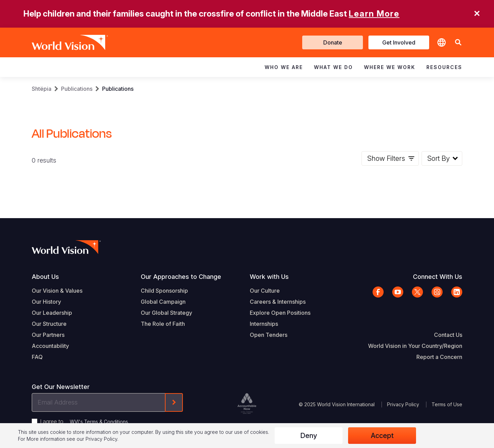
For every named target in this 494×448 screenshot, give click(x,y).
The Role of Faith (163, 324)
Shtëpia (42, 89)
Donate (333, 42)
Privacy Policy (403, 404)
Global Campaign (163, 302)
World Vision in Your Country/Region (415, 346)
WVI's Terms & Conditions (99, 422)
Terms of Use (447, 404)
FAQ (37, 357)
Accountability (50, 346)
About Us (45, 277)
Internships (264, 324)
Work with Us (269, 277)
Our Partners (48, 335)
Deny (309, 436)
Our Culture (265, 291)
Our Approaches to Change (181, 277)
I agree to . (85, 421)
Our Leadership (52, 313)
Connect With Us (438, 277)
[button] (458, 43)
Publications (77, 89)
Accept (382, 436)
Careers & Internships (278, 302)
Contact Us (448, 335)
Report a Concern (439, 357)
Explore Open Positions (280, 313)
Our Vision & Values (57, 291)
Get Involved (399, 42)
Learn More (374, 14)
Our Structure (49, 324)
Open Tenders (269, 335)
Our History (46, 302)
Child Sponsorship (164, 291)
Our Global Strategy (166, 313)
